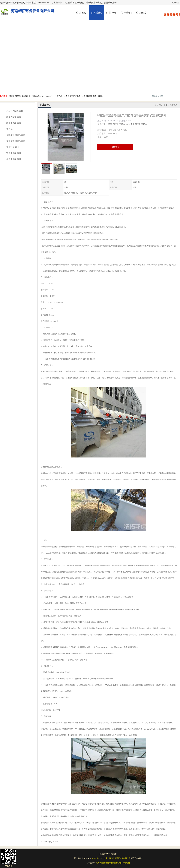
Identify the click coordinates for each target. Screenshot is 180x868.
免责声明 (109, 863)
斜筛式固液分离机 (15, 111)
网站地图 (126, 863)
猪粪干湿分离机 (14, 123)
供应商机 (96, 13)
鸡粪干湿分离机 (14, 153)
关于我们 (126, 13)
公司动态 (141, 13)
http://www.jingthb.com (49, 842)
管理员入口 (118, 863)
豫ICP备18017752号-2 (100, 858)
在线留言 (115, 147)
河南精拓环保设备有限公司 (120, 858)
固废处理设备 (119, 124)
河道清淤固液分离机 (16, 141)
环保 (110, 124)
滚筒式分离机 (13, 147)
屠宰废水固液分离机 (16, 135)
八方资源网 (100, 863)
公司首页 (81, 13)
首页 (166, 105)
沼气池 (9, 129)
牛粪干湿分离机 (14, 159)
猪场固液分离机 (14, 117)
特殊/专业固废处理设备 (136, 124)
